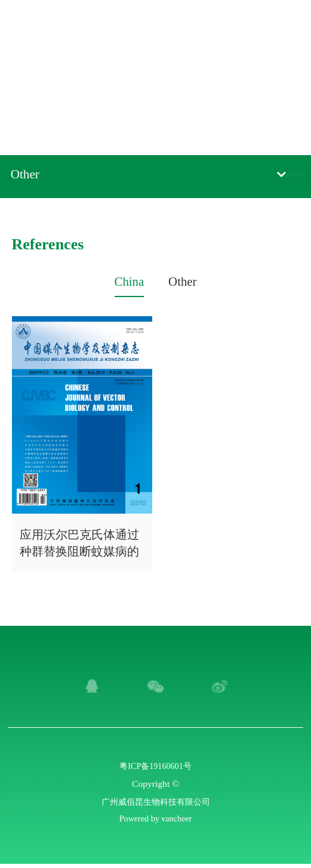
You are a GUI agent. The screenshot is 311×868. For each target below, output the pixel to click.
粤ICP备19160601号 (155, 766)
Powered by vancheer (155, 822)
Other (28, 176)
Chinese (244, 23)
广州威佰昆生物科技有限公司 (156, 803)
